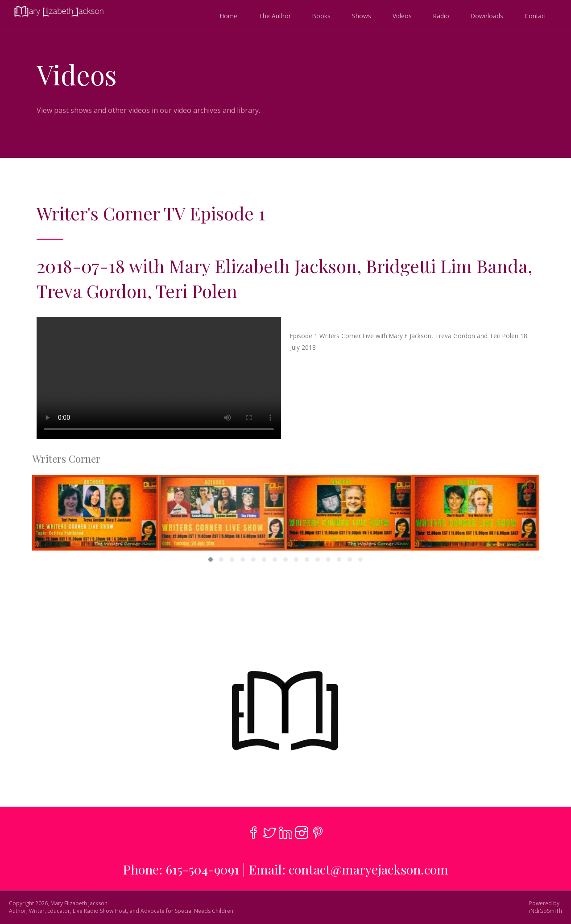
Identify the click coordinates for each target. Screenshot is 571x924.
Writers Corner (66, 459)
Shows (362, 16)
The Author (275, 16)
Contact (535, 16)
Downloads (487, 16)
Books (321, 16)
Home (229, 16)
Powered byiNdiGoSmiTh (546, 907)
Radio (441, 16)
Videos (402, 16)
